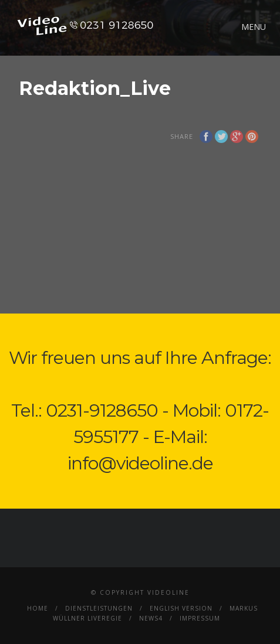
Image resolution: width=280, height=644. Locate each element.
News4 (151, 618)
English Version (181, 608)
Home (38, 608)
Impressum (200, 618)
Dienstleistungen (99, 608)
